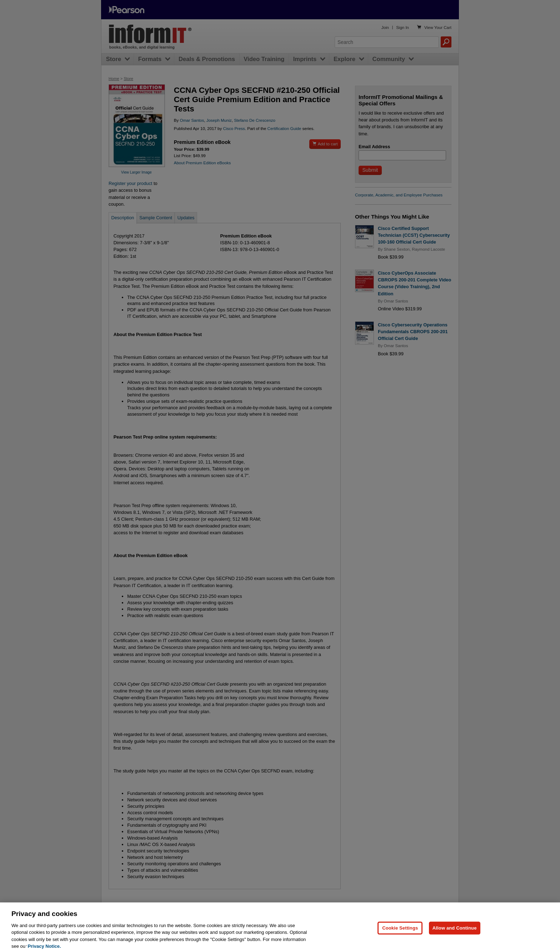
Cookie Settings (400, 936)
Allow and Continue (455, 936)
